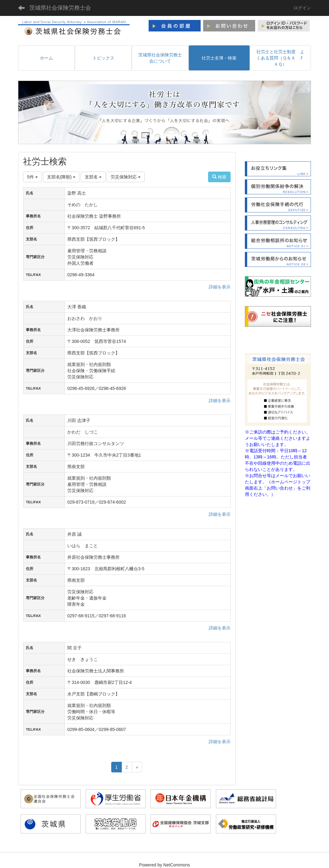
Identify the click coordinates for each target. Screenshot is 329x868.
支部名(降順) (61, 177)
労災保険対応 (126, 177)
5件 (32, 177)
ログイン (302, 8)
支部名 (93, 177)
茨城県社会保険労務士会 (60, 8)
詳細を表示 (220, 287)
